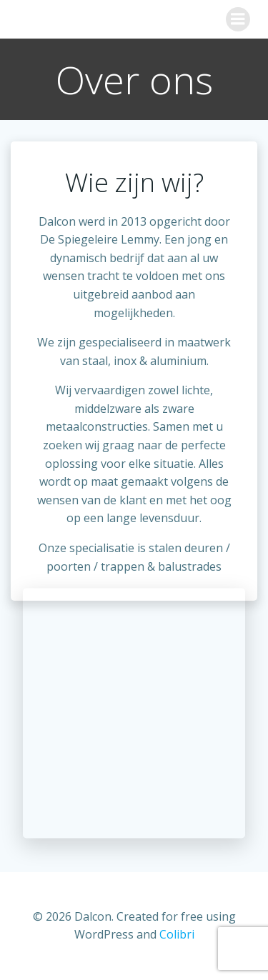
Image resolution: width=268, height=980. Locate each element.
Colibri (177, 934)
